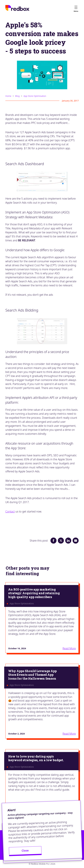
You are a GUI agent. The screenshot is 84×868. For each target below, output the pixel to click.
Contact (10, 511)
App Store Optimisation (35, 96)
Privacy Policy (13, 848)
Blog (17, 96)
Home (8, 96)
